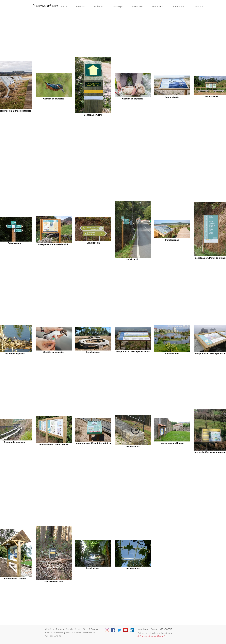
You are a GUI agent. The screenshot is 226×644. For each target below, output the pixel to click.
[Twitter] (119, 630)
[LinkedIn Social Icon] (132, 630)
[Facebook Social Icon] (113, 630)
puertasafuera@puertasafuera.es (79, 633)
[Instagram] (107, 630)
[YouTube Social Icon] (126, 630)
